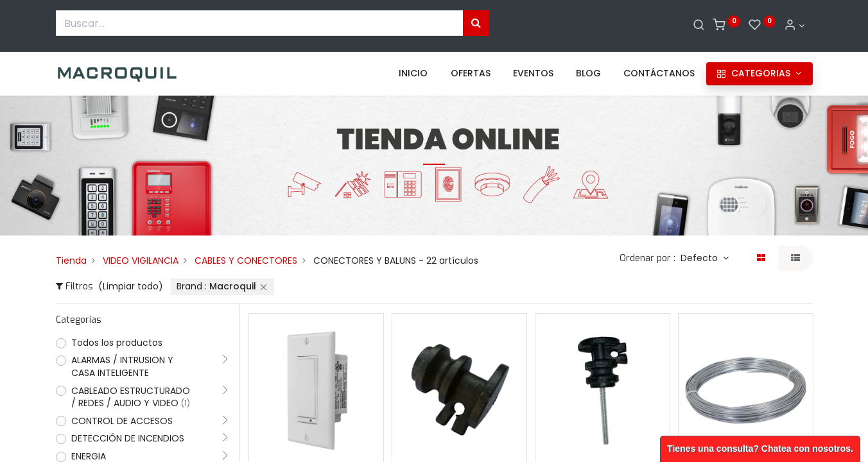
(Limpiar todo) (131, 286)
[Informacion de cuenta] (794, 26)
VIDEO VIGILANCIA (141, 261)
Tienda (71, 261)
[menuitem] (413, 74)
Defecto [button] (700, 258)
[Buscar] (699, 26)
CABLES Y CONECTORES (246, 261)
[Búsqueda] (476, 23)
